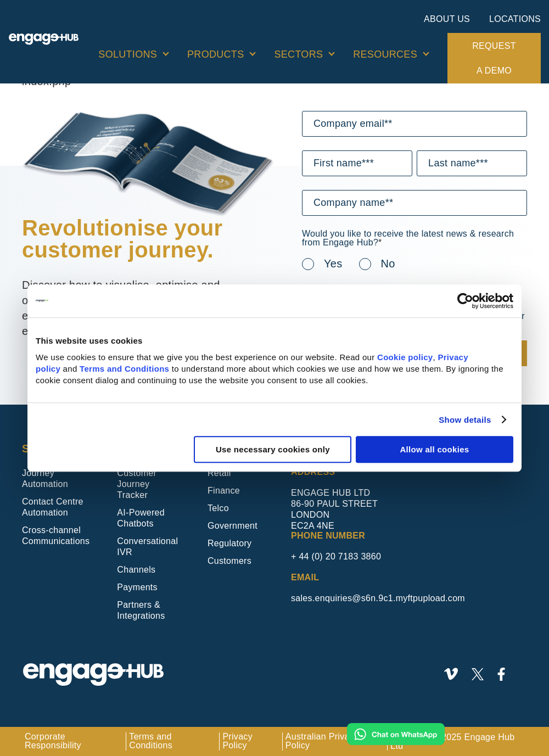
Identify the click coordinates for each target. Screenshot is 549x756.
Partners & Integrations (141, 610)
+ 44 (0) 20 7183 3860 (336, 556)
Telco (218, 508)
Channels (136, 570)
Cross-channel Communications (56, 536)
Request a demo (494, 58)
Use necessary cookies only (273, 449)
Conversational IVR (147, 547)
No (388, 264)
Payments (137, 587)
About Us (447, 19)
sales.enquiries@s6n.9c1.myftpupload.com (378, 598)
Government (233, 526)
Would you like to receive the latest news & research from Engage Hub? (408, 238)
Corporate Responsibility (53, 741)
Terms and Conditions (124, 369)
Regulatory (229, 543)
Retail (219, 473)
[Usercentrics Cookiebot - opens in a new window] (465, 301)
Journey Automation (45, 478)
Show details (465, 420)
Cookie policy (405, 357)
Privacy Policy (237, 741)
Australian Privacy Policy (322, 741)
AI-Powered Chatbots (141, 518)
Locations (515, 19)
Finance (224, 491)
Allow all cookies (434, 449)
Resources (385, 54)
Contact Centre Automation (53, 507)
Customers (229, 561)
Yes (333, 264)
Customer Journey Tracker (137, 484)
